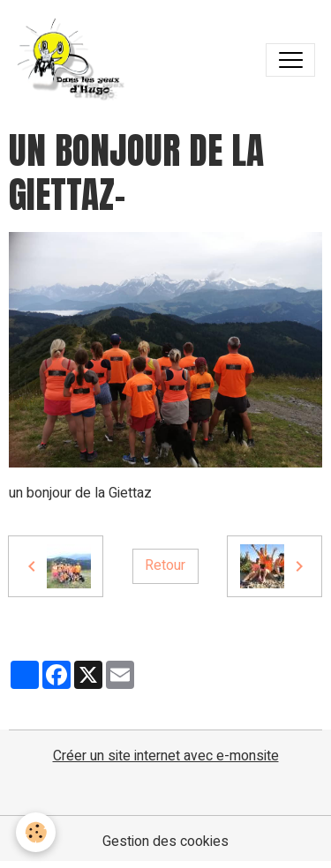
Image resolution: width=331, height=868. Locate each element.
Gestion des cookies (165, 842)
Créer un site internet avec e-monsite (166, 756)
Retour (165, 565)
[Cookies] (36, 832)
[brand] (76, 60)
